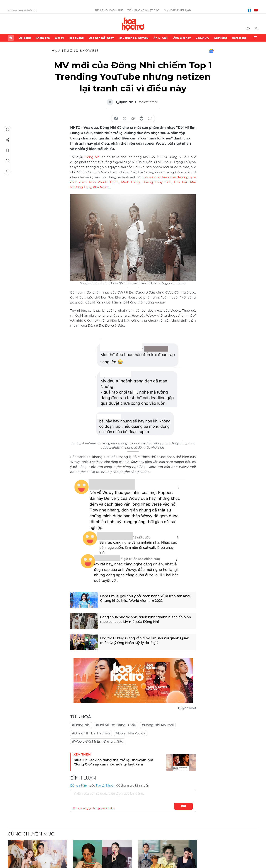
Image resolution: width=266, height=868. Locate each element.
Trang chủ (11, 38)
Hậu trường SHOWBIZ (134, 38)
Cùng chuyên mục (31, 834)
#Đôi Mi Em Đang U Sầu (116, 725)
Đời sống (25, 38)
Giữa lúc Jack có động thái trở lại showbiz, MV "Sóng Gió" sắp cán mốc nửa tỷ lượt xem (113, 762)
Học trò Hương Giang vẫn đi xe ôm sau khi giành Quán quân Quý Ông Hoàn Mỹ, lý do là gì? (145, 641)
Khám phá (43, 38)
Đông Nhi (92, 157)
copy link (133, 119)
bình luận (150, 119)
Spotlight (221, 38)
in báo (141, 119)
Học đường (76, 38)
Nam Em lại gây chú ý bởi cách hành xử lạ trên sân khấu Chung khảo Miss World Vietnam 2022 (146, 598)
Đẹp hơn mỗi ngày (101, 38)
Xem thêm (255, 38)
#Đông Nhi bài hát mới (91, 733)
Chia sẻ (8, 140)
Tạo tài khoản (106, 786)
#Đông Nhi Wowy (130, 733)
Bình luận (8, 161)
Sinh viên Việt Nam (178, 10)
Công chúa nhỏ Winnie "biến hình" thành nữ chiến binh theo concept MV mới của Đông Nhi (146, 619)
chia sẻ (116, 119)
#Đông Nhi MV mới (158, 725)
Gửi (184, 806)
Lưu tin (8, 150)
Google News (211, 51)
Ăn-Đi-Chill (161, 38)
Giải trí (59, 38)
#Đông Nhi (81, 725)
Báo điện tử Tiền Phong (133, 24)
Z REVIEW (203, 38)
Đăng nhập (79, 786)
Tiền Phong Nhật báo (143, 10)
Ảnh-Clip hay (182, 38)
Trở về (8, 171)
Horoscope (239, 38)
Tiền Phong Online (109, 10)
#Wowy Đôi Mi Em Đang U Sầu (98, 741)
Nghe (8, 130)
